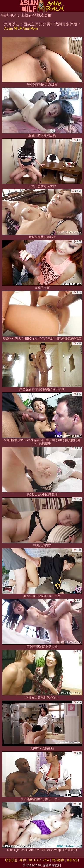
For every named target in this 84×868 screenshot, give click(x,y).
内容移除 (58, 860)
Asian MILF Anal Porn (21, 28)
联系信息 (11, 860)
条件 (23, 860)
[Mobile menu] (4, 6)
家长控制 (73, 860)
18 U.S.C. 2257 (39, 860)
